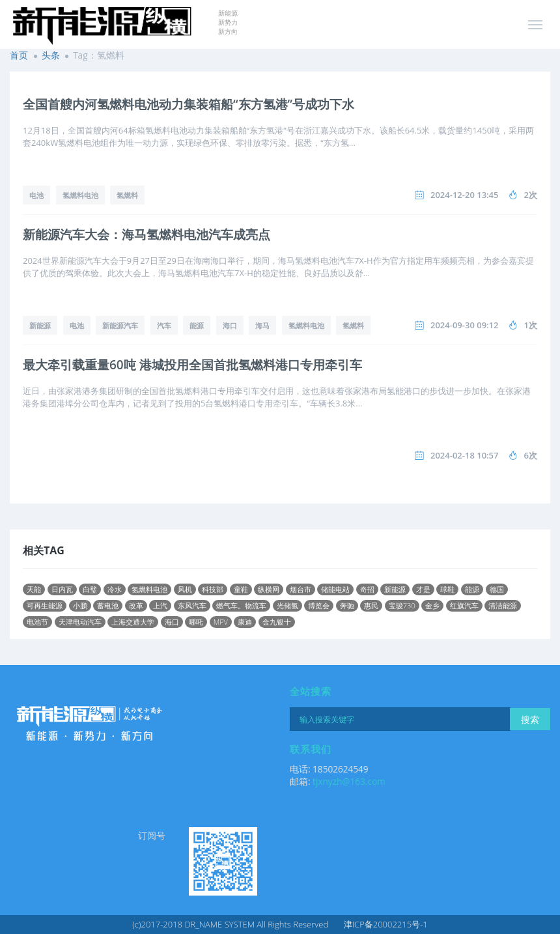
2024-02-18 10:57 (465, 455)
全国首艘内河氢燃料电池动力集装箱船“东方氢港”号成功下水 (189, 104)
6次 (531, 455)
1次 (531, 325)
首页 (19, 55)
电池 (36, 195)
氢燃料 (127, 195)
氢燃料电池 (80, 195)
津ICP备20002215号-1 (386, 924)
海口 (230, 325)
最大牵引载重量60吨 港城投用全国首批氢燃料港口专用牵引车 (192, 365)
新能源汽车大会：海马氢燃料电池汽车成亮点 (147, 234)
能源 (197, 325)
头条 (51, 55)
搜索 (530, 719)
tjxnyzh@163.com (349, 781)
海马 (262, 325)
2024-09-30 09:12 (465, 325)
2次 (531, 195)
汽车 (164, 325)
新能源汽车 (120, 325)
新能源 (40, 325)
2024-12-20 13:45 (465, 195)
